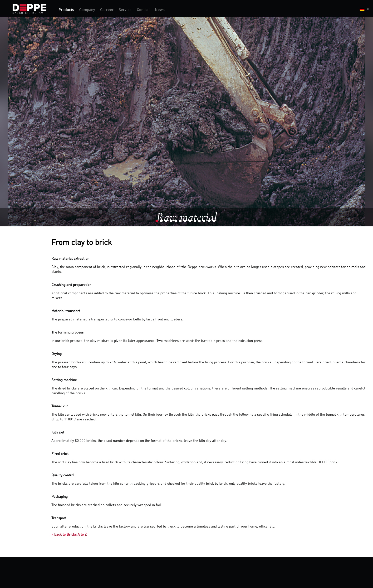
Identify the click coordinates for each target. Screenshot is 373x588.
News (160, 10)
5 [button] (177, 222)
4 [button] (172, 222)
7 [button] (186, 222)
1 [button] (158, 222)
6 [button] (182, 222)
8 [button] (191, 222)
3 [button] (167, 222)
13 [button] (215, 222)
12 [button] (210, 222)
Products (66, 10)
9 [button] (196, 222)
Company (87, 10)
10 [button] (201, 222)
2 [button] (163, 222)
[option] (186, 122)
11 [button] (206, 222)
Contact (143, 10)
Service (125, 10)
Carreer (107, 10)
